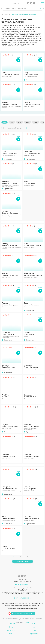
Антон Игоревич (34, 488)
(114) (36, 407)
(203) (13, 377)
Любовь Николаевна (34, 74)
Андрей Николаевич (34, 366)
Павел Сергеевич (12, 334)
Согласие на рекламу (25, 620)
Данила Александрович (12, 74)
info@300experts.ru (24, 585)
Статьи (33, 630)
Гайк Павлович (34, 182)
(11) (35, 85)
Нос (12, 122)
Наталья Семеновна (34, 304)
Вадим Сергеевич (12, 517)
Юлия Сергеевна (34, 396)
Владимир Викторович (12, 212)
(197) (36, 348)
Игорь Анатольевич (12, 547)
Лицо (19, 122)
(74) (14, 529)
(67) (13, 164)
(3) (35, 285)
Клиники (12, 624)
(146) (14, 407)
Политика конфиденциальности (12, 618)
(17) (36, 256)
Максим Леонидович (12, 488)
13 (27, 557)
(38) (14, 85)
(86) (35, 134)
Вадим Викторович (12, 366)
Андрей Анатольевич (12, 182)
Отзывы (33, 624)
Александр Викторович (12, 426)
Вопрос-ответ (33, 634)
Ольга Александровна (34, 153)
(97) (14, 469)
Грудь (36, 122)
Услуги (12, 634)
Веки (27, 122)
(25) (13, 55)
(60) (36, 164)
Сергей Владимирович (34, 455)
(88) (36, 469)
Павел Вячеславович (34, 517)
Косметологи (12, 630)
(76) (36, 499)
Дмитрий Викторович (34, 103)
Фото (33, 627)
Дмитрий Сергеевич (12, 455)
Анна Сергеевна (34, 334)
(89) (14, 499)
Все (4, 122)
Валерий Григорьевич (12, 103)
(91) (14, 437)
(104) (36, 55)
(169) (36, 377)
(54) (14, 194)
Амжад (12, 396)
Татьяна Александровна (34, 274)
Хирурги (12, 627)
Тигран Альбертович (34, 426)
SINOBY (27, 622)
